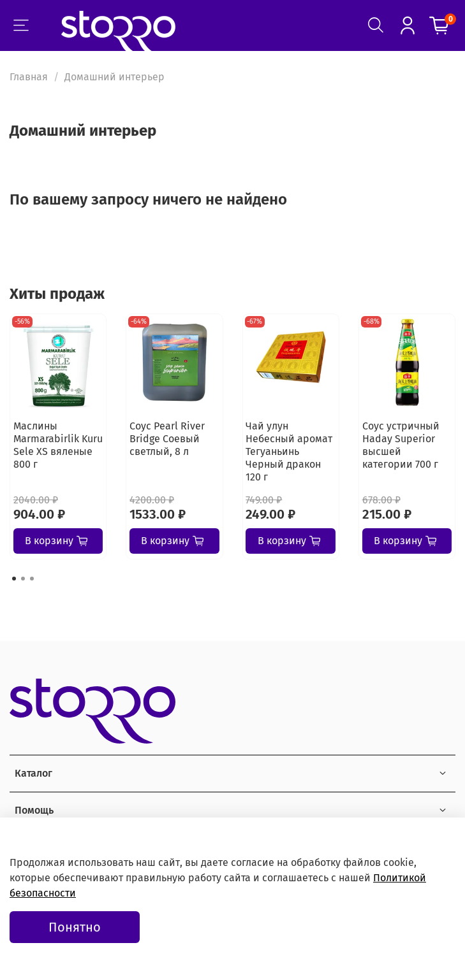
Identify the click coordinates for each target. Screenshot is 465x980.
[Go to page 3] (32, 579)
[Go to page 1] (14, 579)
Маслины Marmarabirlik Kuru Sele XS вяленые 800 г (58, 445)
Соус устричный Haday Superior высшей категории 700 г (401, 445)
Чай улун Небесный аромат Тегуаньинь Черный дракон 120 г (289, 451)
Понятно (75, 927)
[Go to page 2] (23, 579)
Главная (29, 77)
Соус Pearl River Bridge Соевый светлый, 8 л (167, 439)
